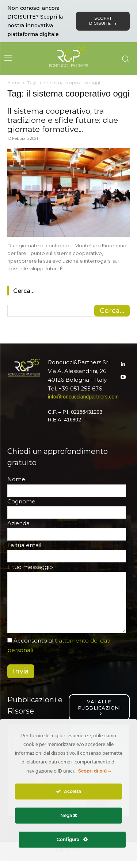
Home (14, 83)
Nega (69, 815)
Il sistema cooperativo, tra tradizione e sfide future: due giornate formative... (63, 120)
